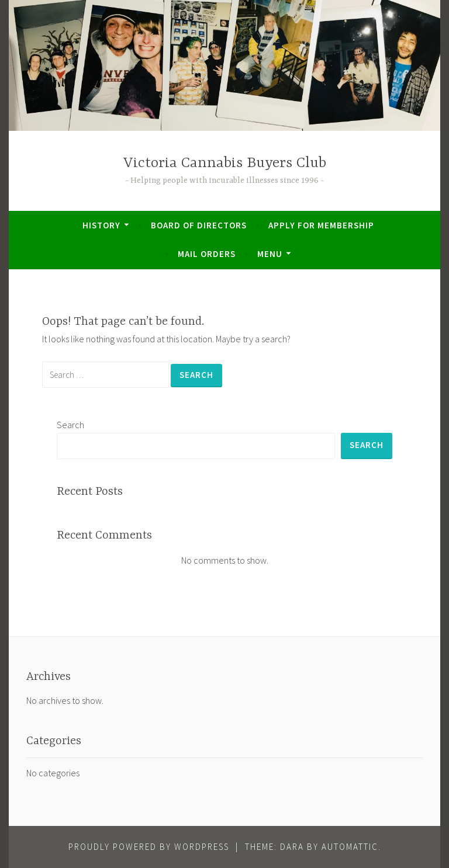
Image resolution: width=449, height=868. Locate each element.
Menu (270, 254)
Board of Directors (199, 225)
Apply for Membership (321, 225)
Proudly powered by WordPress (149, 847)
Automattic (350, 847)
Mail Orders (207, 254)
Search (70, 425)
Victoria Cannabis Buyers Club (225, 163)
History (101, 225)
